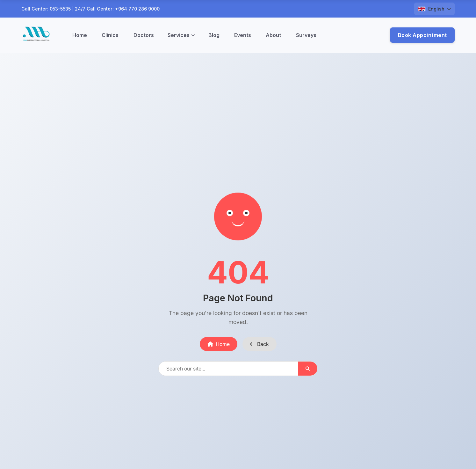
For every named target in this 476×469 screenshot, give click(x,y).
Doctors (144, 35)
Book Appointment (422, 35)
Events (243, 35)
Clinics (110, 35)
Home (80, 35)
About (273, 35)
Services (181, 35)
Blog (214, 35)
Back (260, 344)
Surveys (306, 35)
